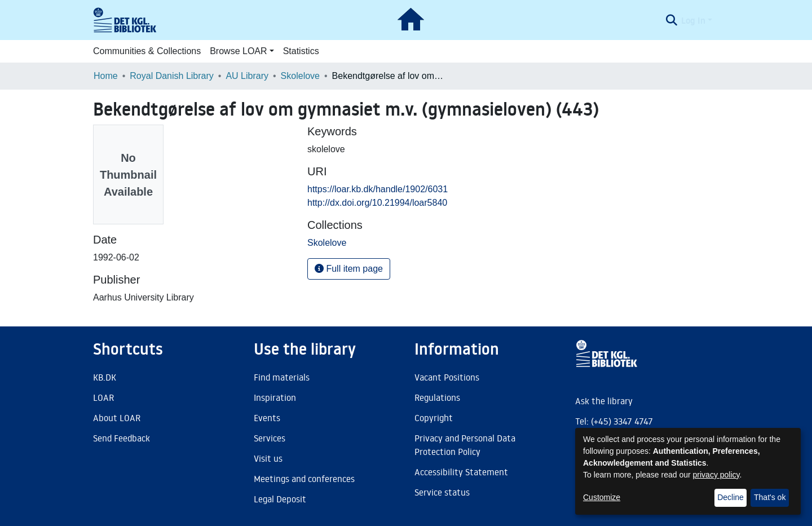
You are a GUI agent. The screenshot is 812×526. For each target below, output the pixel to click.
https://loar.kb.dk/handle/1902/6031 (378, 189)
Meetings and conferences (304, 479)
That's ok (770, 497)
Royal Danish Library (172, 76)
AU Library (247, 76)
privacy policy (716, 475)
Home (106, 76)
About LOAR (117, 418)
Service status (442, 492)
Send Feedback (122, 438)
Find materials (282, 377)
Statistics (301, 51)
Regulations (437, 397)
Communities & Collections (147, 51)
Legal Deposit (280, 499)
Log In (693, 20)
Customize (602, 497)
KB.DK (105, 377)
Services (270, 438)
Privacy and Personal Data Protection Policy (465, 445)
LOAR (103, 397)
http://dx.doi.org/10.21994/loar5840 (377, 203)
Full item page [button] (349, 269)
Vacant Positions (447, 377)
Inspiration (275, 397)
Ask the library (604, 401)
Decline (731, 497)
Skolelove (300, 76)
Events (267, 418)
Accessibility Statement (461, 472)
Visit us (268, 458)
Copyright (434, 418)
